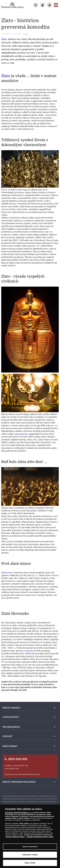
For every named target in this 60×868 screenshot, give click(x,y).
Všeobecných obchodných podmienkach (38, 836)
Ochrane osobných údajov (15, 838)
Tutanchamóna (21, 434)
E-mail (26, 34)
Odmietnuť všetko (30, 856)
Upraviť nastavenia (30, 848)
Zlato (4, 39)
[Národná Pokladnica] (13, 5)
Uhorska (29, 651)
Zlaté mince (7, 573)
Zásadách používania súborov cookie (40, 838)
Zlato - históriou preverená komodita (26, 23)
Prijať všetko (30, 864)
